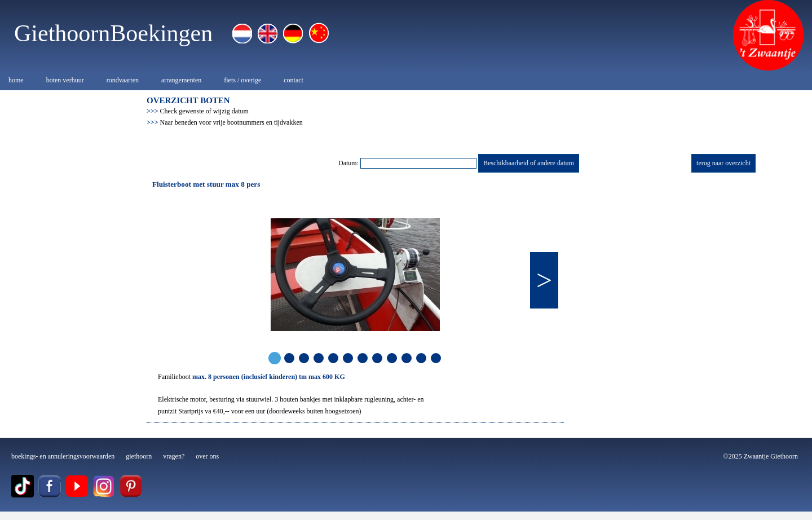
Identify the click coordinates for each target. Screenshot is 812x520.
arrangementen (181, 80)
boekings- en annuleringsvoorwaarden (63, 456)
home (16, 80)
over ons (207, 456)
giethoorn (139, 456)
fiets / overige (242, 80)
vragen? (174, 456)
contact (294, 80)
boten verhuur (65, 80)
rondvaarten (123, 80)
